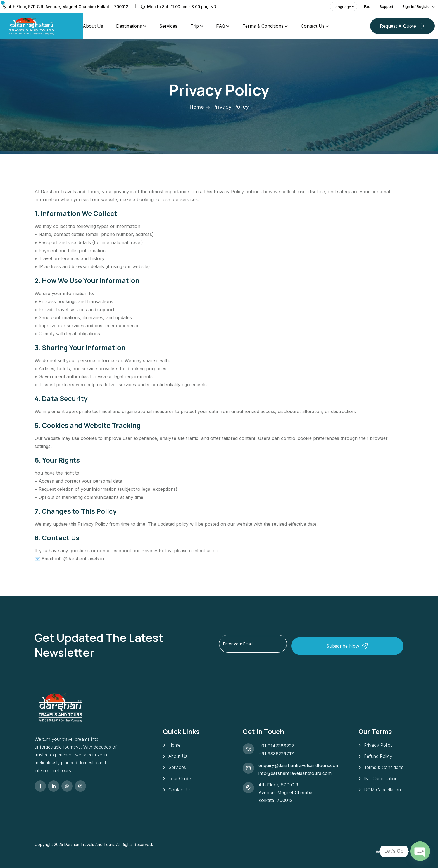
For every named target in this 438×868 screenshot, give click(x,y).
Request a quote (398, 26)
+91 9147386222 (276, 746)
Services (168, 26)
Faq (361, 6)
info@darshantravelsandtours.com (295, 773)
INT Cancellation (381, 780)
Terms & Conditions (263, 26)
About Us (93, 26)
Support (382, 6)
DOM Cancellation (382, 792)
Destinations (129, 26)
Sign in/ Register (415, 6)
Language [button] (336, 7)
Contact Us (313, 26)
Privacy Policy (378, 745)
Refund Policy (378, 757)
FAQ (221, 26)
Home (197, 107)
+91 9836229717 (276, 754)
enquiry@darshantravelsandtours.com (299, 765)
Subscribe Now (372, 645)
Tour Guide (180, 780)
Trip (195, 26)
